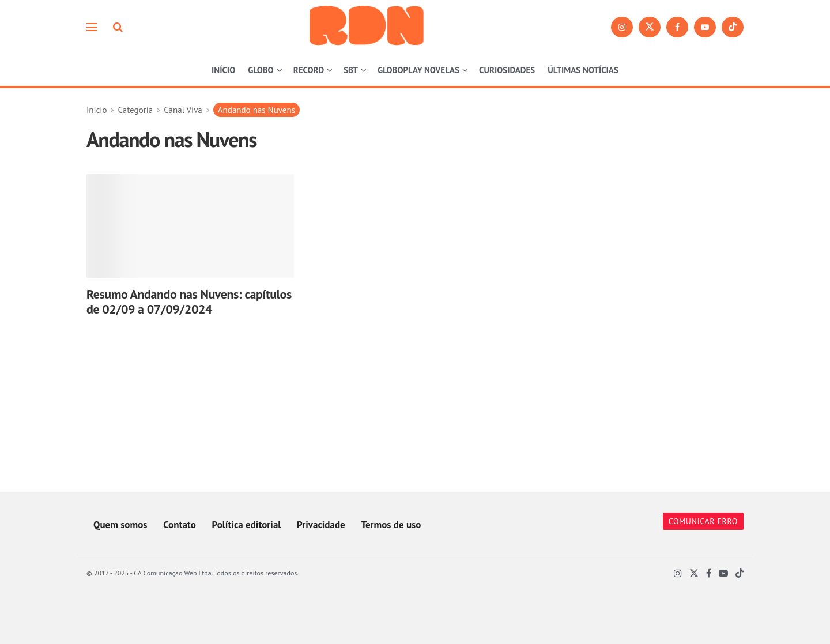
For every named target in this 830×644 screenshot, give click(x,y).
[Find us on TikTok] (733, 27)
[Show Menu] (92, 27)
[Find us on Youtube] (705, 27)
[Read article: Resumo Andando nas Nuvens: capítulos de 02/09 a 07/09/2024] (190, 226)
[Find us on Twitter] (650, 27)
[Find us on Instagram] (622, 27)
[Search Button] (118, 27)
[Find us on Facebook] (677, 27)
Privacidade (321, 525)
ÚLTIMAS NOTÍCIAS (583, 70)
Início (97, 110)
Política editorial (247, 525)
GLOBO (261, 70)
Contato (180, 525)
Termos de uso (391, 525)
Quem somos (120, 525)
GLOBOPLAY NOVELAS (418, 70)
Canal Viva (183, 110)
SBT (351, 70)
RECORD (309, 70)
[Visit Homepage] (367, 27)
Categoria (135, 110)
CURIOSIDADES (507, 70)
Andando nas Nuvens (256, 110)
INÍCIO (223, 70)
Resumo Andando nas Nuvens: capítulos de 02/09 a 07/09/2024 (189, 302)
